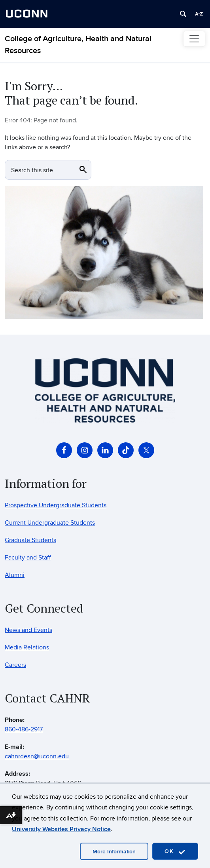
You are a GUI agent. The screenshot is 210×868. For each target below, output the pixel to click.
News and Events (28, 630)
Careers (15, 665)
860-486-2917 (24, 729)
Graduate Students (30, 540)
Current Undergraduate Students (50, 523)
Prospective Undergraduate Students (56, 505)
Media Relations (27, 647)
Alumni (15, 575)
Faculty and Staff (28, 558)
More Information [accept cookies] (114, 852)
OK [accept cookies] (175, 852)
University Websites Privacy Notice (61, 829)
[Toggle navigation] (194, 39)
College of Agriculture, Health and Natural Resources (78, 45)
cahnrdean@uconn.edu (37, 756)
